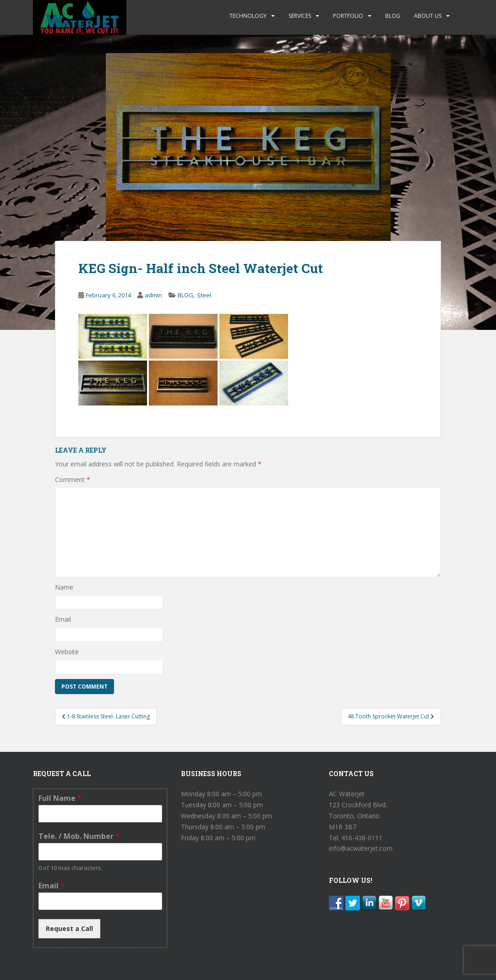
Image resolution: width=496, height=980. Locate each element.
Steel (204, 295)
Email (63, 619)
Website (67, 652)
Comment (73, 479)
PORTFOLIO (348, 16)
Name (64, 587)
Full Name (60, 798)
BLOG (393, 16)
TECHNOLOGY (248, 16)
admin (153, 295)
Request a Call (69, 928)
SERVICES (300, 16)
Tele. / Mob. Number (79, 836)
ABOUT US (428, 16)
